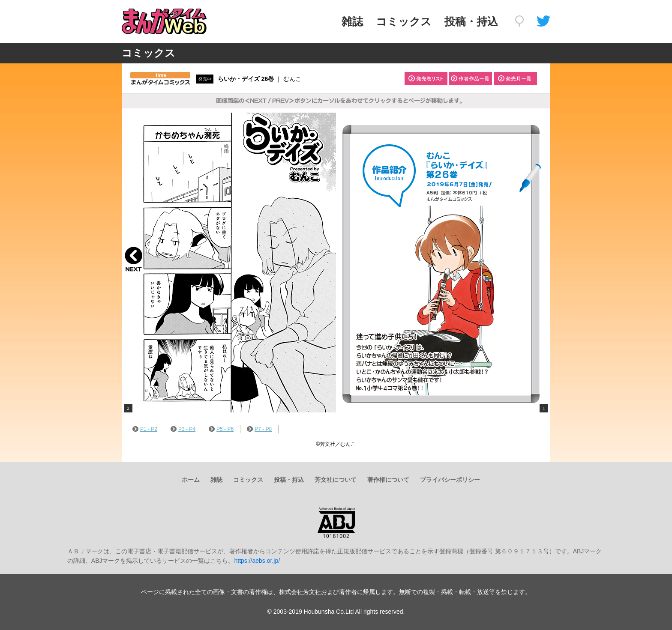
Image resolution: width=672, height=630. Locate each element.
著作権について (388, 480)
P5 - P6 (221, 429)
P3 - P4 (183, 429)
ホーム (191, 480)
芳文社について (336, 480)
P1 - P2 (145, 429)
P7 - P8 (259, 429)
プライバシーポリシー (450, 480)
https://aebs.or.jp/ (257, 561)
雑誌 (352, 21)
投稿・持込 (471, 21)
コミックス (404, 21)
